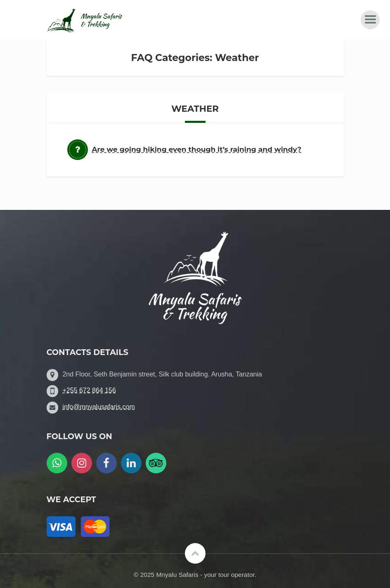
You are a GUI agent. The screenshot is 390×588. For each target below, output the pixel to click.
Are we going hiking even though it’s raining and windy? (197, 149)
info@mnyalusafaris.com (98, 407)
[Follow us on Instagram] (82, 463)
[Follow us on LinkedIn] (131, 463)
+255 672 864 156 (89, 390)
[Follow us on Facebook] (106, 463)
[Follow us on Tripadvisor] (156, 463)
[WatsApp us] (57, 463)
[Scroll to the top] (195, 553)
